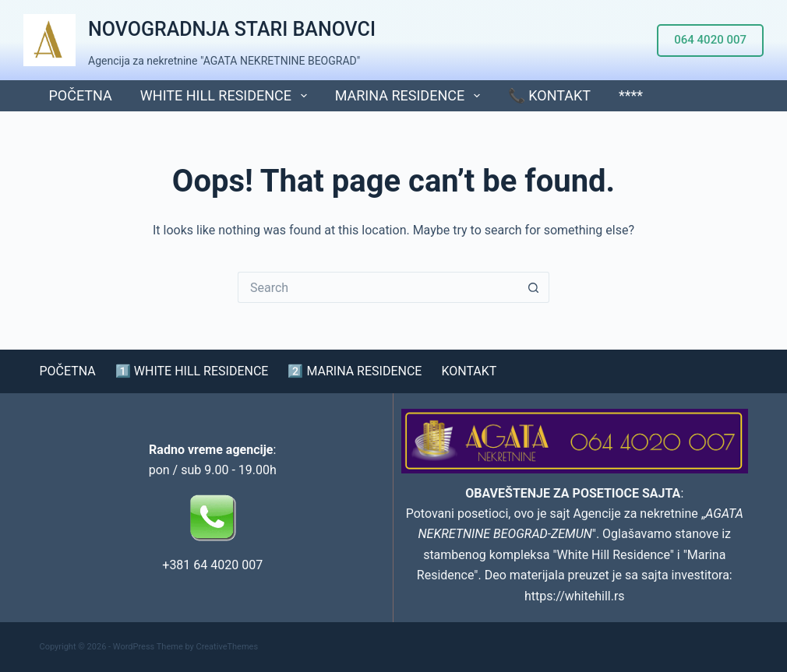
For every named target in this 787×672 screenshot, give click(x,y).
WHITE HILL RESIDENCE (227, 96)
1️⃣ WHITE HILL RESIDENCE (192, 371)
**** (631, 95)
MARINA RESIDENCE (411, 96)
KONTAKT (469, 371)
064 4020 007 (710, 40)
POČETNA (81, 95)
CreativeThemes (228, 647)
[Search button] (534, 287)
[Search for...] (378, 287)
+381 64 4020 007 (212, 565)
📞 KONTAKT (549, 95)
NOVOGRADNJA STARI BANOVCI (232, 29)
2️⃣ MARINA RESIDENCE (355, 371)
